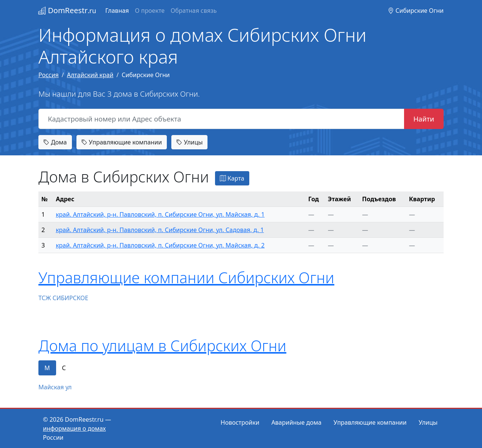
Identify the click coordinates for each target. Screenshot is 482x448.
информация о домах (74, 428)
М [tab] (47, 368)
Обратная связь (194, 11)
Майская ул (55, 387)
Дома (55, 142)
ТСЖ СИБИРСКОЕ (63, 298)
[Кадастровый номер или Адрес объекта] (221, 119)
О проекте (150, 11)
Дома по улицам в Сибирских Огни (162, 345)
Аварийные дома (297, 422)
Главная (117, 11)
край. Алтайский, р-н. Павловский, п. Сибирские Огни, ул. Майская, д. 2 (160, 245)
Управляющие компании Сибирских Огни (186, 277)
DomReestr (67, 10)
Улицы (189, 142)
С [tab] (64, 368)
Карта (232, 178)
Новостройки (240, 422)
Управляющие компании (122, 142)
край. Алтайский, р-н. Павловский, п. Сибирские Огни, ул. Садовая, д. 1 (160, 230)
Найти (424, 119)
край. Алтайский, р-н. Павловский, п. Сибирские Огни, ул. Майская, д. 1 (160, 214)
